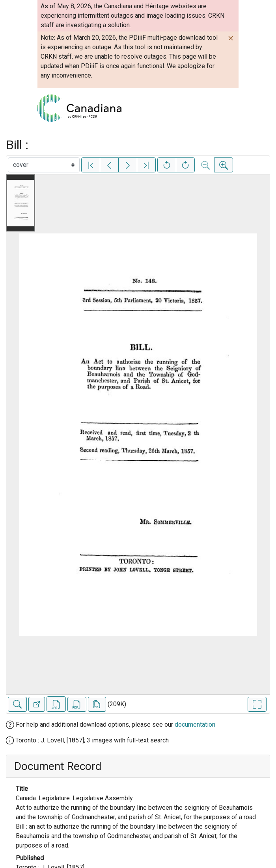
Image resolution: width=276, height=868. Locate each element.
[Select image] (44, 165)
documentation (195, 725)
